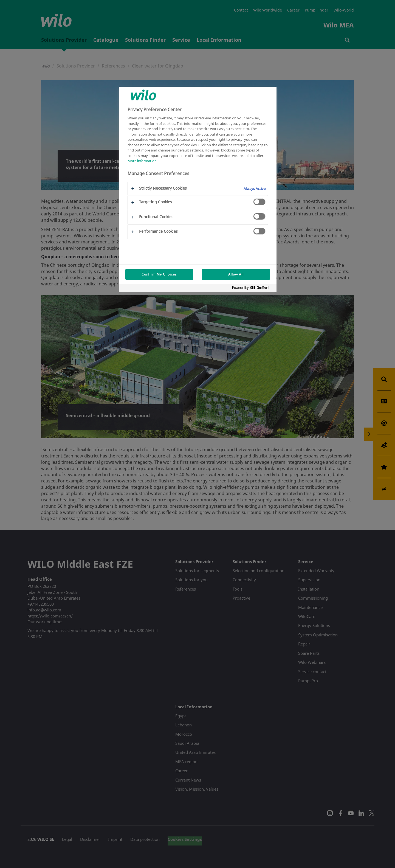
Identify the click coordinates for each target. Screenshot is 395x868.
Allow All (236, 274)
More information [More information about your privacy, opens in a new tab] (142, 161)
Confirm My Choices (159, 274)
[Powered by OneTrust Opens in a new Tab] (253, 289)
